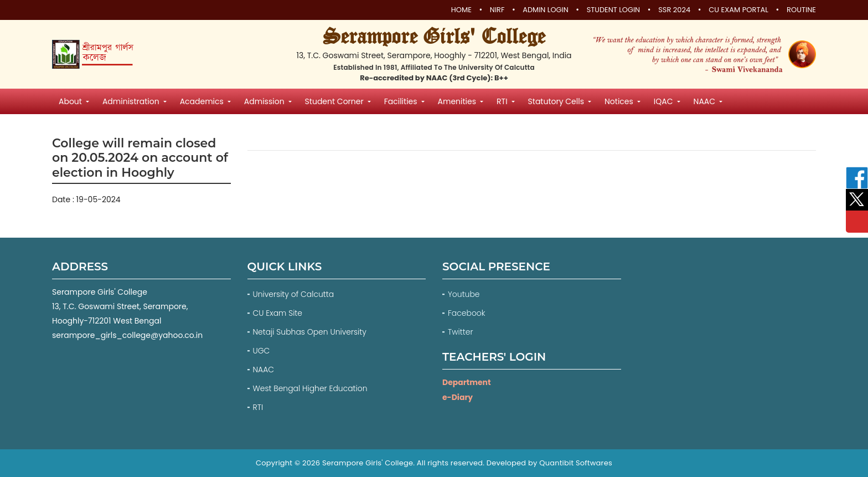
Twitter (461, 332)
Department (467, 382)
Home (460, 11)
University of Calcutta (294, 294)
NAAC (264, 370)
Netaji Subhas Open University (310, 332)
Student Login (613, 11)
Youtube (465, 294)
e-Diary (458, 397)
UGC (262, 351)
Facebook (468, 313)
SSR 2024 (674, 11)
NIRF (496, 11)
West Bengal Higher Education (311, 388)
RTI (258, 407)
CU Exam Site (278, 313)
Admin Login (544, 11)
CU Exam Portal (738, 11)
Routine (801, 11)
